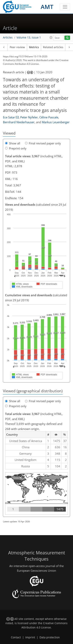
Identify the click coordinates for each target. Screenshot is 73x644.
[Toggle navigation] (65, 7)
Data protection (50, 637)
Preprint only (16, 148)
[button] (51, 38)
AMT (47, 7)
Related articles (53, 47)
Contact (16, 637)
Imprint (30, 637)
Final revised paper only (43, 143)
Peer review (17, 47)
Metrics (34, 47)
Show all (13, 143)
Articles (8, 38)
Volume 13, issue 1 (29, 38)
